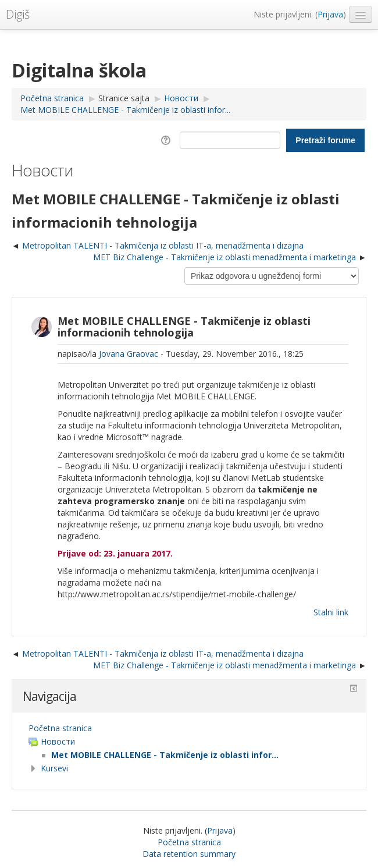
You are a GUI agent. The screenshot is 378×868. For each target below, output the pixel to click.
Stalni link (331, 612)
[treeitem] (189, 728)
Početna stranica (60, 728)
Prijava (330, 14)
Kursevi (54, 768)
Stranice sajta (124, 98)
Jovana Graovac (129, 354)
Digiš (18, 14)
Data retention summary (189, 854)
